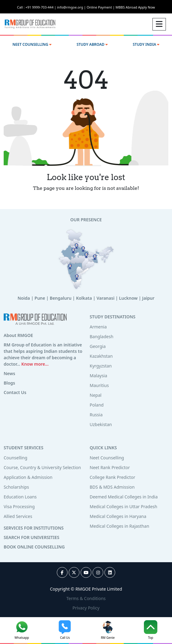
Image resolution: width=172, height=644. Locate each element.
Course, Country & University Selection (42, 467)
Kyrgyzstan (101, 366)
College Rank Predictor (113, 477)
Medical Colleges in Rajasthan (120, 526)
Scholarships (16, 487)
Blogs (9, 383)
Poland (97, 405)
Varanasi (106, 298)
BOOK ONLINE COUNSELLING (34, 547)
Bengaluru (61, 298)
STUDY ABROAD (92, 44)
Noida (24, 298)
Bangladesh (102, 336)
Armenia (98, 327)
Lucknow (128, 298)
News (9, 373)
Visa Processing (19, 507)
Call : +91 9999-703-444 (37, 7)
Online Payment (101, 7)
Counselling (15, 458)
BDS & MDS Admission (112, 487)
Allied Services (18, 516)
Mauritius (99, 385)
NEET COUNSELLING (32, 44)
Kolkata (84, 298)
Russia (96, 415)
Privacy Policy (86, 608)
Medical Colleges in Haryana (118, 516)
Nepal (96, 395)
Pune (40, 298)
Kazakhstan (101, 356)
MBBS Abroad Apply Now (135, 7)
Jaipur (148, 298)
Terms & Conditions (86, 598)
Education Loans (20, 497)
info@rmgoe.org (72, 7)
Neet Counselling (107, 458)
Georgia (98, 346)
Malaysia (99, 376)
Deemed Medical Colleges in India (124, 497)
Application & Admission (28, 477)
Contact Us (15, 392)
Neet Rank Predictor (110, 467)
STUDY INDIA (146, 44)
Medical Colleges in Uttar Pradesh (124, 507)
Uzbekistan (101, 424)
